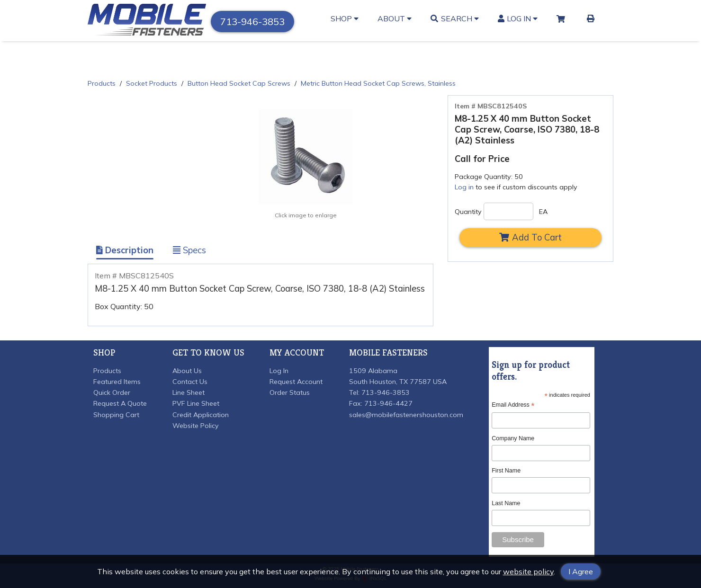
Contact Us (190, 382)
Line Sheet (189, 392)
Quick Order (112, 392)
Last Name (506, 503)
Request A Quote (120, 403)
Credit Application (201, 415)
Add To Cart (530, 237)
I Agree (581, 571)
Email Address (513, 405)
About (395, 18)
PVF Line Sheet (196, 403)
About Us (187, 371)
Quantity (468, 212)
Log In (518, 18)
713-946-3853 (252, 22)
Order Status (290, 392)
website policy (528, 571)
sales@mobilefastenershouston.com (406, 415)
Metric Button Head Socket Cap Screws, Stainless (378, 83)
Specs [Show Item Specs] (189, 250)
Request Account (296, 382)
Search (455, 18)
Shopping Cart (116, 415)
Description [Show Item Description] (125, 250)
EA (543, 212)
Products (102, 83)
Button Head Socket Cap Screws (239, 83)
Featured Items (117, 382)
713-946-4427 (388, 403)
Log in (464, 187)
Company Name (513, 438)
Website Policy (196, 426)
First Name (506, 471)
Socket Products (152, 83)
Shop (345, 18)
